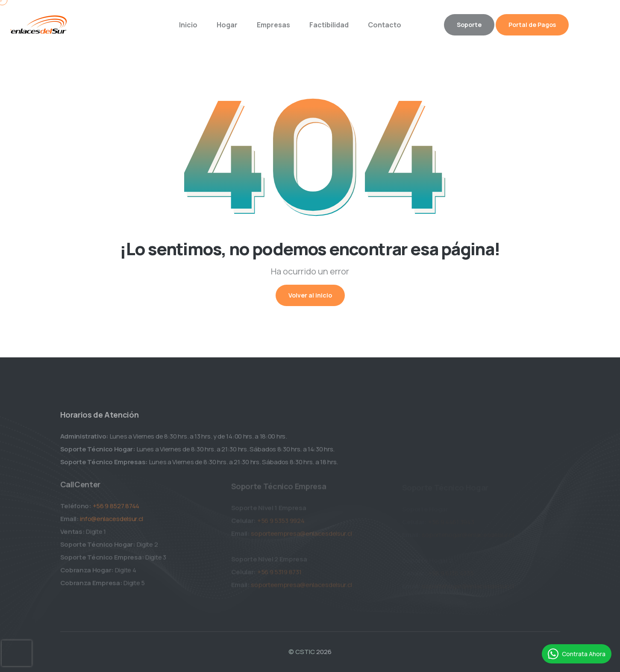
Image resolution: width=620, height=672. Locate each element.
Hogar (227, 25)
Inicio (188, 25)
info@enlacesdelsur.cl (112, 521)
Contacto (385, 25)
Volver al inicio (310, 295)
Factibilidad (329, 25)
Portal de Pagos (532, 25)
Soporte (469, 25)
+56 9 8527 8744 (116, 508)
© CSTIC (302, 652)
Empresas (273, 25)
